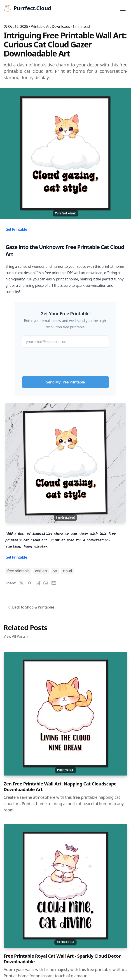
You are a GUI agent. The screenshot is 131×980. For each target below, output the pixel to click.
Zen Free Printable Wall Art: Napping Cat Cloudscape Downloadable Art (60, 787)
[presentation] (65, 360)
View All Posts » (16, 636)
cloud (68, 571)
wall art (41, 571)
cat (55, 571)
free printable (18, 571)
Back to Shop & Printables (31, 607)
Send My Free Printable (66, 382)
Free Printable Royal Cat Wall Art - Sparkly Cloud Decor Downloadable (62, 959)
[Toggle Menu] (123, 8)
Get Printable (16, 229)
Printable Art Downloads (50, 26)
